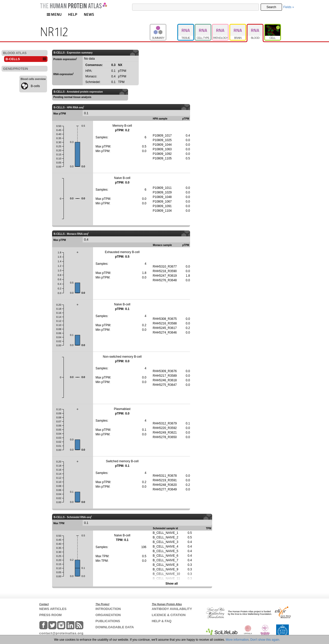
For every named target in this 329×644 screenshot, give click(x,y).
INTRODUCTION (108, 609)
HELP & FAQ (162, 621)
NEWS (89, 14)
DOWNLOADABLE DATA (115, 627)
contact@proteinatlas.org (61, 633)
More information (237, 640)
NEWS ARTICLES (53, 609)
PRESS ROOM (51, 615)
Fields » (289, 7)
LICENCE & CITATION (169, 615)
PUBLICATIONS (108, 621)
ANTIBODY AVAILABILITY (172, 609)
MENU (54, 14)
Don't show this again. (265, 640)
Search (271, 7)
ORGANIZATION (108, 615)
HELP (73, 14)
